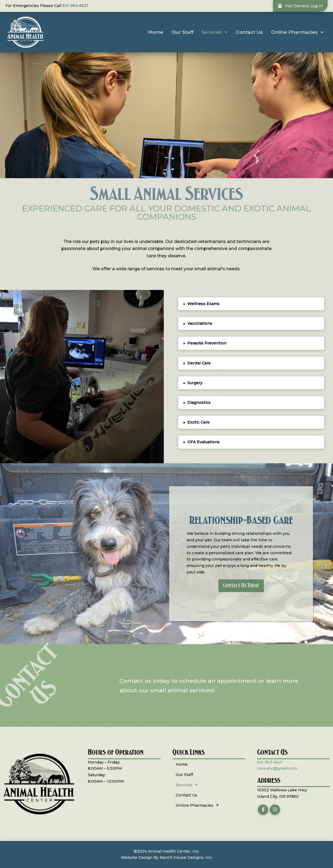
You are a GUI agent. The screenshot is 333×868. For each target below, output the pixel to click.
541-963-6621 (75, 6)
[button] (251, 304)
